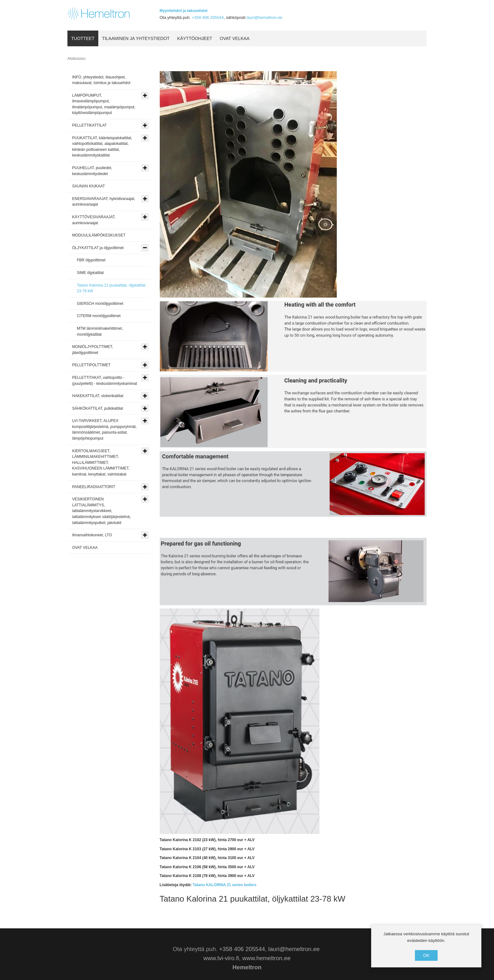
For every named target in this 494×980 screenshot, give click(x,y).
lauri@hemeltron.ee (264, 17)
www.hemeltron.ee (266, 958)
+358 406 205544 (208, 17)
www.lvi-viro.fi (221, 958)
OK (426, 955)
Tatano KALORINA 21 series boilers (225, 885)
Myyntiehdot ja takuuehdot (184, 11)
